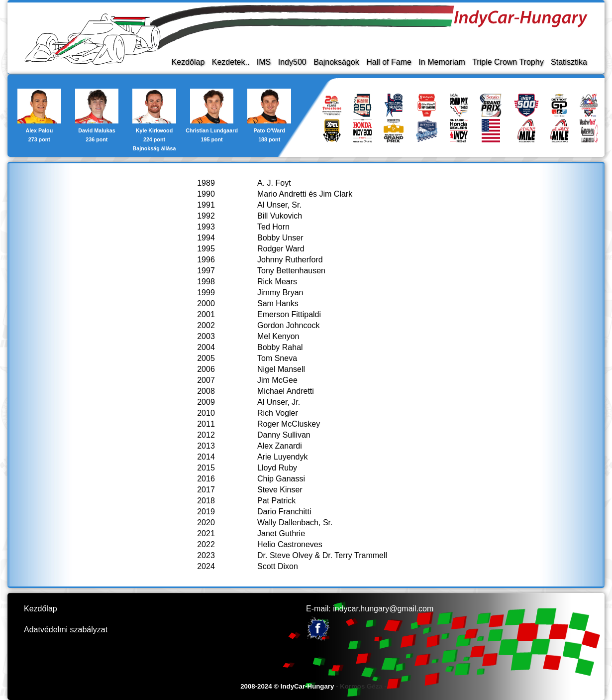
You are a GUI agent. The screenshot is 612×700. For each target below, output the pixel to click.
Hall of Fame (389, 62)
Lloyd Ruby (277, 468)
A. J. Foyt (274, 183)
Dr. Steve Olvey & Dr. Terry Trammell (322, 555)
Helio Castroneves (290, 544)
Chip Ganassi (281, 479)
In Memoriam (442, 62)
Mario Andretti (282, 194)
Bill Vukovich (280, 216)
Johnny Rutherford (290, 260)
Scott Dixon (278, 566)
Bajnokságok (336, 62)
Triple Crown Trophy (508, 62)
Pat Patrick (276, 501)
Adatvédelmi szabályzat (66, 630)
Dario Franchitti (284, 512)
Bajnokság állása (154, 148)
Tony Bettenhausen (291, 271)
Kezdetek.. (231, 62)
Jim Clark (336, 194)
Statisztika (569, 62)
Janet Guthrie (281, 533)
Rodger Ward (281, 249)
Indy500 (292, 62)
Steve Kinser (280, 490)
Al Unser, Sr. (279, 205)
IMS (264, 62)
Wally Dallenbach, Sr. (295, 523)
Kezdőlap (188, 62)
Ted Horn (273, 227)
